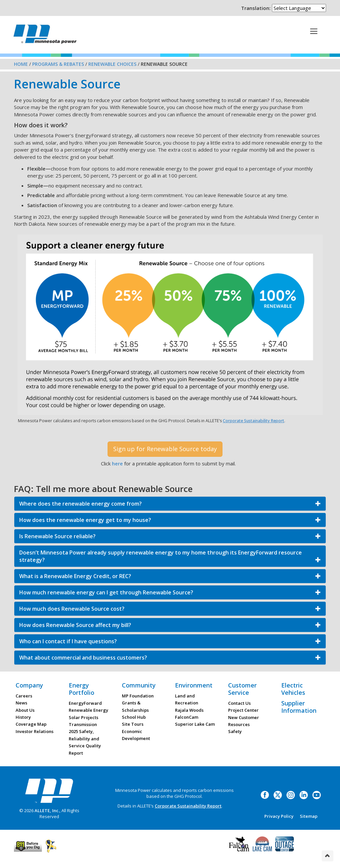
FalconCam (187, 717)
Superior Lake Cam (195, 724)
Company (29, 685)
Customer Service (242, 689)
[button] (170, 504)
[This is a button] (314, 31)
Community (139, 685)
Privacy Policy (279, 816)
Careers (24, 696)
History (23, 717)
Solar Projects (84, 717)
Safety (235, 731)
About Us (25, 710)
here (117, 463)
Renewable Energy (88, 710)
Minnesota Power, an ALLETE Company (45, 36)
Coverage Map (31, 724)
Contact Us (239, 703)
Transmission (83, 724)
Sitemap (309, 816)
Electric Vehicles (293, 689)
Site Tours (133, 724)
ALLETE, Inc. (47, 810)
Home (21, 64)
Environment (194, 685)
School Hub (134, 717)
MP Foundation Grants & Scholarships (138, 703)
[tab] (170, 504)
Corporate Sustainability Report (254, 421)
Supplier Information (299, 707)
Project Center (243, 710)
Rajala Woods (189, 710)
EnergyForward (85, 703)
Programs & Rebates (58, 64)
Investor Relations (35, 731)
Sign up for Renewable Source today (165, 449)
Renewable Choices (112, 64)
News (21, 703)
